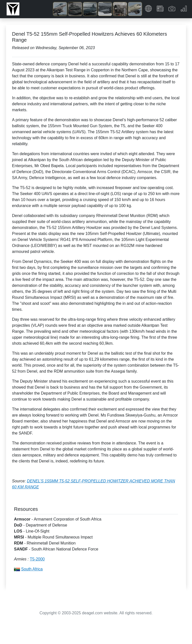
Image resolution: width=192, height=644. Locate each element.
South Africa (32, 569)
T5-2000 (37, 559)
